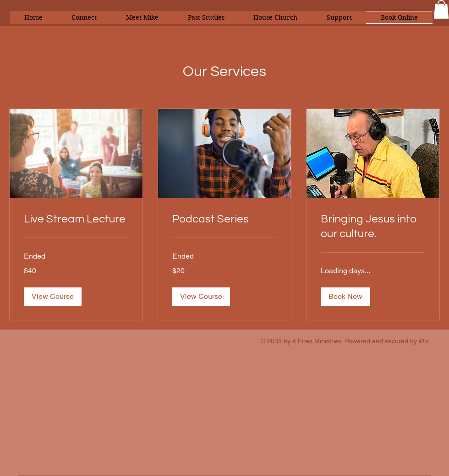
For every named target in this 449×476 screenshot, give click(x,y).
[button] (441, 9)
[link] (76, 219)
